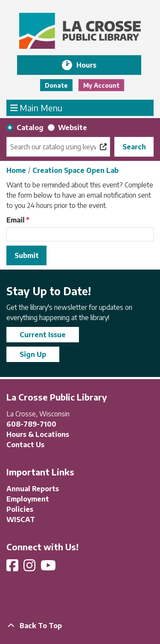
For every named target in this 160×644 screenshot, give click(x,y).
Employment (28, 499)
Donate (56, 85)
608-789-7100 (31, 424)
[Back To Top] (80, 626)
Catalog (30, 128)
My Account (101, 85)
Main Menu (36, 107)
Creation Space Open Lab (76, 170)
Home (16, 170)
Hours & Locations (38, 434)
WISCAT (21, 519)
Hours (92, 65)
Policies (20, 509)
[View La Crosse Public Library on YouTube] (49, 568)
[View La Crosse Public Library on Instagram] (30, 568)
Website (73, 128)
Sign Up (33, 354)
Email (16, 220)
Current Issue (43, 335)
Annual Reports (33, 489)
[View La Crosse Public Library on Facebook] (13, 568)
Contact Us (25, 445)
